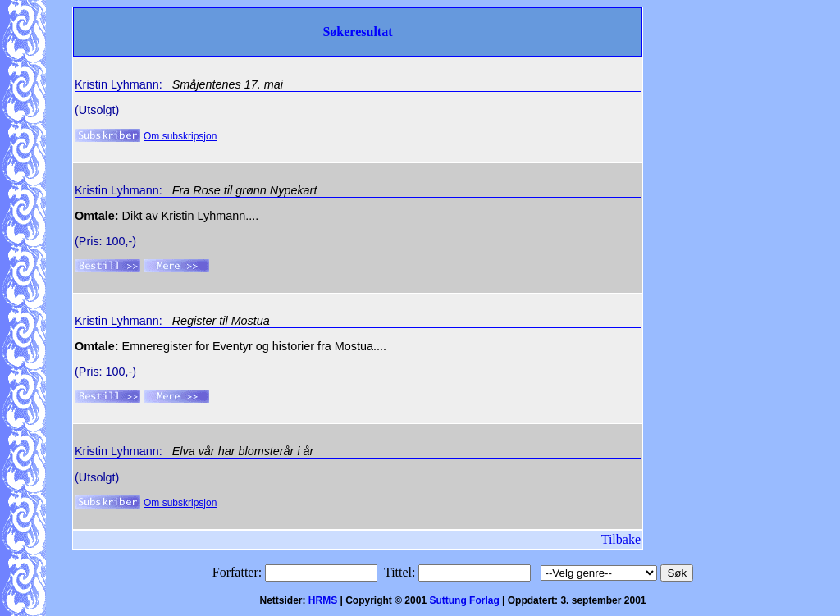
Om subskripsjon (180, 136)
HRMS (323, 600)
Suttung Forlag (464, 600)
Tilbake (621, 539)
